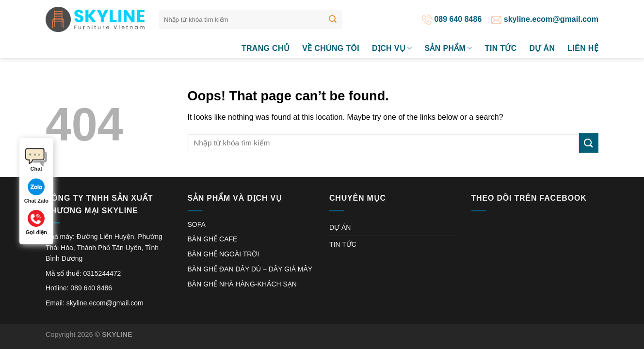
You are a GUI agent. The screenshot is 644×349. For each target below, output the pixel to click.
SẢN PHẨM (448, 48)
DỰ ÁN (542, 48)
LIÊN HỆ (583, 48)
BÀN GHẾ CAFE (213, 239)
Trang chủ (266, 48)
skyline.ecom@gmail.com (545, 19)
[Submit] (333, 19)
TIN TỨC (501, 48)
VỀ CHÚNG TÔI (331, 48)
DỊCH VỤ (392, 48)
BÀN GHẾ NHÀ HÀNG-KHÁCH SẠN (242, 284)
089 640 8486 (452, 19)
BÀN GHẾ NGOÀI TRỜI (224, 254)
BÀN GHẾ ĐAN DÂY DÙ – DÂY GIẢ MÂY (250, 269)
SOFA (197, 224)
